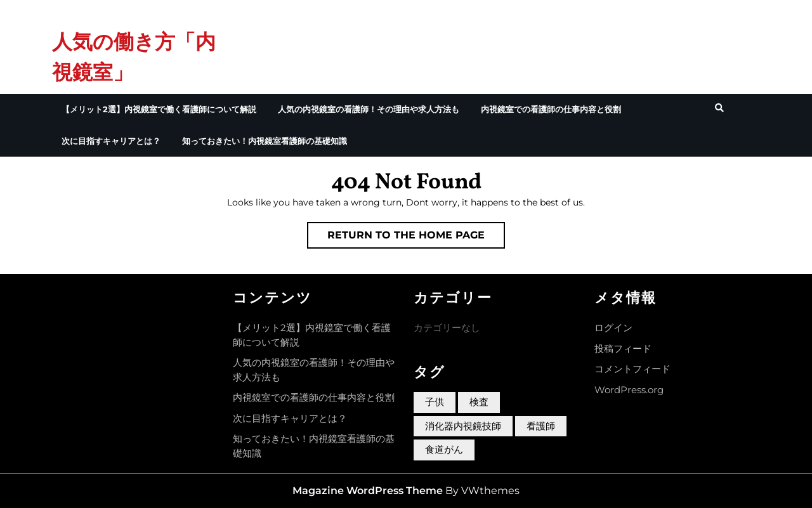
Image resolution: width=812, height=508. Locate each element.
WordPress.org (629, 390)
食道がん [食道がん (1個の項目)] (444, 449)
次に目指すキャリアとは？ (111, 141)
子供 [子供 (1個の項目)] (435, 402)
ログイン (613, 328)
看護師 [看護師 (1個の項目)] (541, 426)
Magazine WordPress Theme (368, 491)
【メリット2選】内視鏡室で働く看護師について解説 (159, 109)
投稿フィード (623, 348)
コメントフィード (632, 369)
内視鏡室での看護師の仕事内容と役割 (551, 109)
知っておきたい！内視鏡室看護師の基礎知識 (265, 141)
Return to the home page (416, 238)
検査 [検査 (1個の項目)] (479, 402)
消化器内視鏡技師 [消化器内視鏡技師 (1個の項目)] (463, 426)
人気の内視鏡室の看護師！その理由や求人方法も (369, 109)
